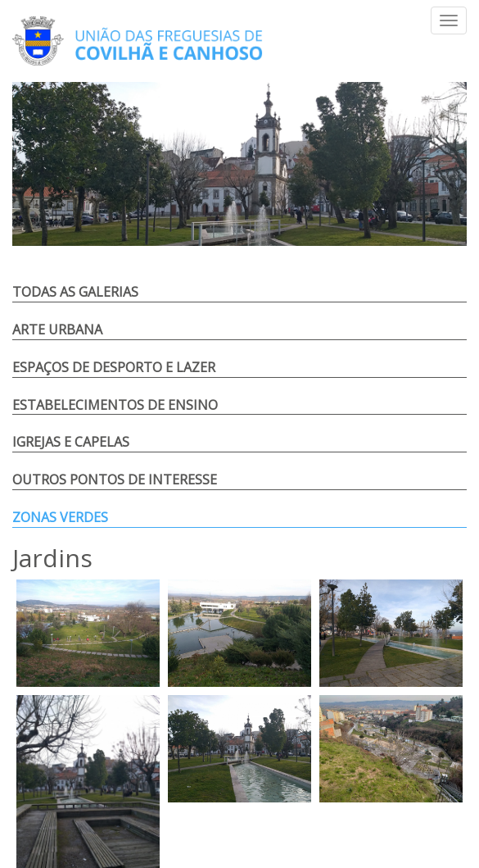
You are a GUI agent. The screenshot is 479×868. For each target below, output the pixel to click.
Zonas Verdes (60, 517)
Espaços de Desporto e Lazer (114, 367)
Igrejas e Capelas (71, 442)
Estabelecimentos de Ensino (115, 405)
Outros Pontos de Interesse (115, 479)
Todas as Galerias (75, 292)
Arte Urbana (57, 329)
